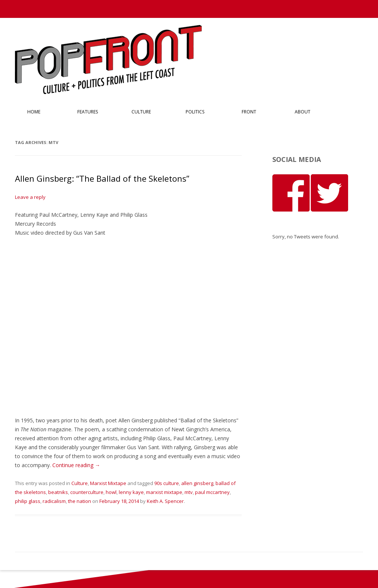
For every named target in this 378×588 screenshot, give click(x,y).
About (303, 112)
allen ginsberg (197, 483)
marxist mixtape (164, 492)
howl (111, 492)
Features (88, 112)
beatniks (58, 492)
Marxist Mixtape (108, 483)
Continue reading (76, 465)
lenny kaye (131, 492)
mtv (189, 492)
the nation (80, 501)
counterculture (87, 492)
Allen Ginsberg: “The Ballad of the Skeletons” (102, 178)
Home (34, 112)
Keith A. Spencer (165, 501)
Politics (195, 112)
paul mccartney (212, 492)
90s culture (167, 483)
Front (249, 112)
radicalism (54, 501)
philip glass (28, 501)
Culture (141, 112)
